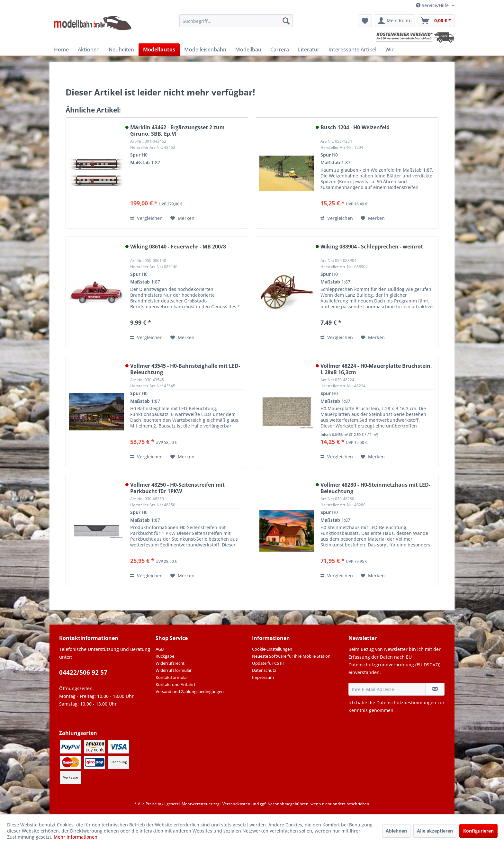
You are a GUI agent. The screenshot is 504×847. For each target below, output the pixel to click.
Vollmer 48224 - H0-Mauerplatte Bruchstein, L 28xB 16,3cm (376, 369)
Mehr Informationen (76, 837)
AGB (160, 649)
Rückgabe (165, 656)
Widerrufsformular (174, 670)
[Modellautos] (159, 50)
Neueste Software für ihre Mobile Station (291, 656)
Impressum (263, 677)
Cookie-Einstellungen (272, 649)
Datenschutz (264, 670)
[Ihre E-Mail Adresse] (387, 689)
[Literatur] (309, 50)
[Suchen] (286, 21)
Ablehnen (396, 831)
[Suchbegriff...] (236, 21)
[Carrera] (280, 50)
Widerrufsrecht (170, 663)
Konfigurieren (478, 831)
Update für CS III (268, 663)
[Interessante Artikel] (352, 50)
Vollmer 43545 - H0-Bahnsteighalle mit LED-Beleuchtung (185, 369)
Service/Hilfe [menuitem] (433, 5)
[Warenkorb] (436, 21)
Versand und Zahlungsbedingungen (190, 691)
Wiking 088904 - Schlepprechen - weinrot (372, 247)
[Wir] (390, 50)
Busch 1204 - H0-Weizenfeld (355, 127)
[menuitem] (236, 21)
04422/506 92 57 (83, 672)
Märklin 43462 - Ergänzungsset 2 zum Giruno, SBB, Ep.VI (177, 131)
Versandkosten (236, 804)
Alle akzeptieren (435, 831)
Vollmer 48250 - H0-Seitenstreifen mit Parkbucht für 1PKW (177, 488)
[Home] (61, 50)
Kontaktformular (172, 677)
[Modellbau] (248, 50)
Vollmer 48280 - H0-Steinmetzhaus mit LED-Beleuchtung (375, 488)
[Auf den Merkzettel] (182, 218)
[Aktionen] (89, 50)
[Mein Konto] (395, 21)
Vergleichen (146, 218)
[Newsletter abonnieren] (435, 689)
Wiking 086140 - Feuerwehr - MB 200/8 (178, 247)
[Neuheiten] (121, 50)
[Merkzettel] (365, 21)
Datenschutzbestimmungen (406, 703)
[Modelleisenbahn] (205, 50)
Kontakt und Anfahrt (175, 684)
